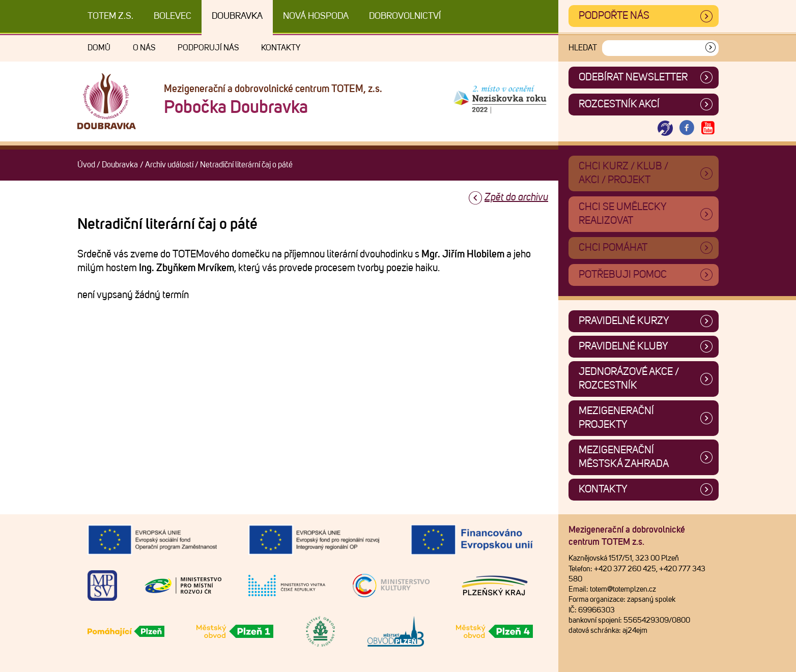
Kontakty (281, 48)
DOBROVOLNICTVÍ (405, 16)
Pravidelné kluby (623, 346)
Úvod (86, 165)
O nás (144, 48)
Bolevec (173, 16)
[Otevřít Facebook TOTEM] (687, 128)
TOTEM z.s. (110, 16)
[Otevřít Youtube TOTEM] (708, 128)
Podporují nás (208, 48)
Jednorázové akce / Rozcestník (629, 379)
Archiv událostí (169, 165)
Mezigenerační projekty (616, 418)
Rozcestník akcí (619, 104)
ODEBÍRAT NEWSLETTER (633, 77)
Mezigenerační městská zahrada (624, 457)
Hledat (583, 48)
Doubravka (237, 16)
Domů (99, 48)
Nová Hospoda (316, 16)
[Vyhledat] (710, 48)
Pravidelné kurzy (624, 321)
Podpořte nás (614, 16)
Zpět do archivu (516, 197)
